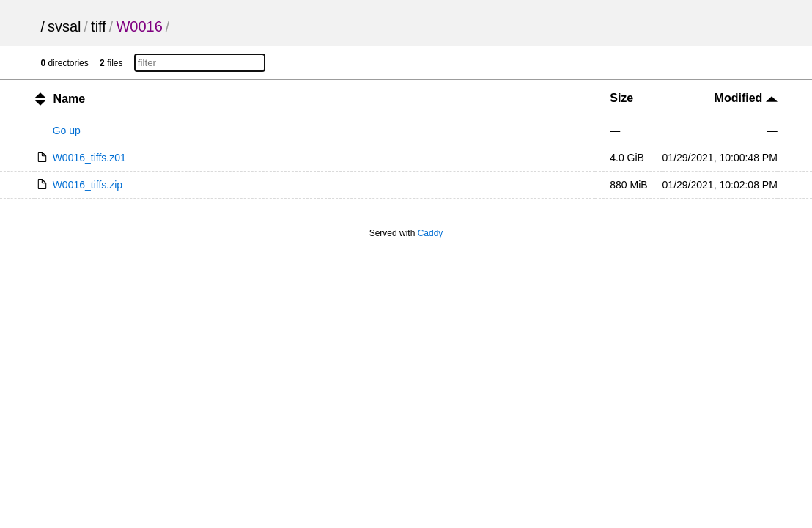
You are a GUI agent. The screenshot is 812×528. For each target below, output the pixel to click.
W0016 (139, 26)
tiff (99, 26)
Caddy (431, 233)
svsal (64, 26)
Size (621, 98)
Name (70, 99)
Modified (746, 98)
